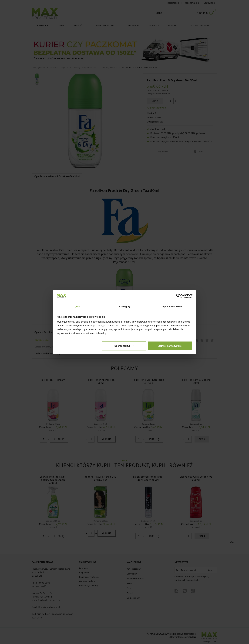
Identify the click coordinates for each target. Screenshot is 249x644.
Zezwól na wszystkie (170, 346)
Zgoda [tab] (77, 306)
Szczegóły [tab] (124, 306)
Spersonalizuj (124, 346)
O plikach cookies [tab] (172, 306)
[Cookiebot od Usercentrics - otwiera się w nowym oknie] (179, 296)
